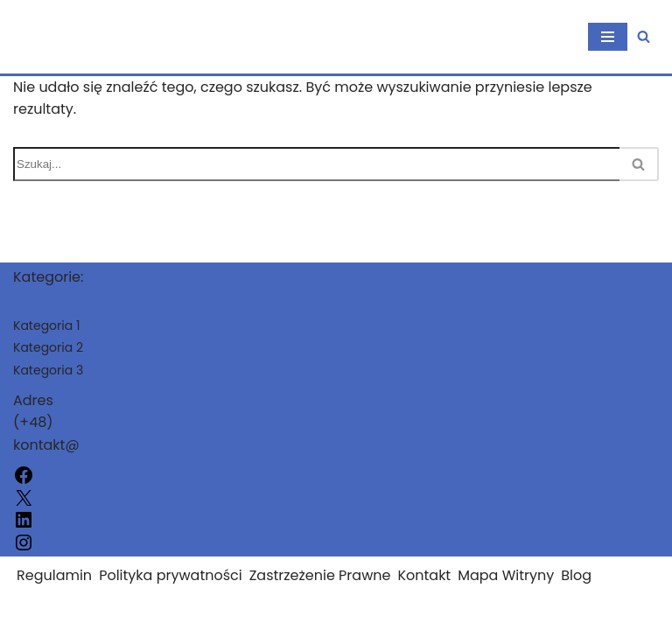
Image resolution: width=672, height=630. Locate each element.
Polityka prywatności (171, 575)
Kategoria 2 (48, 347)
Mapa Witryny (506, 575)
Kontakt (424, 575)
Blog (576, 575)
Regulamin (54, 575)
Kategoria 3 (48, 370)
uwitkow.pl (50, 611)
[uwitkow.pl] (49, 37)
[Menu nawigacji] (608, 37)
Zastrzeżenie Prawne (320, 575)
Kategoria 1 (46, 325)
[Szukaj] (644, 36)
